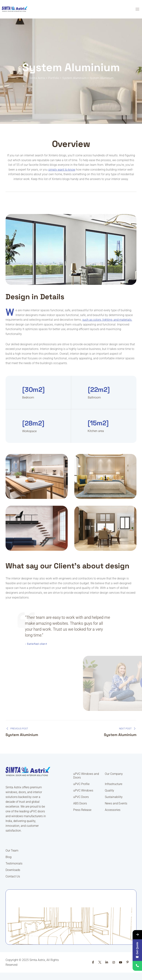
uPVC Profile (81, 784)
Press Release (82, 810)
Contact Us (13, 876)
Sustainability (114, 797)
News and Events (116, 803)
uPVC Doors (81, 797)
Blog (9, 857)
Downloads (13, 870)
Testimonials (14, 863)
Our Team (12, 851)
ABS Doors (80, 803)
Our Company (114, 774)
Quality (109, 790)
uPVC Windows (83, 790)
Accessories (113, 810)
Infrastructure (114, 784)
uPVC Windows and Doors (86, 776)
